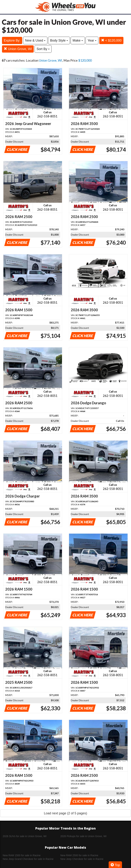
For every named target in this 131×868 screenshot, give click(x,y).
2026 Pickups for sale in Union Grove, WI (83, 836)
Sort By (43, 49)
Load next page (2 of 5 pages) (65, 813)
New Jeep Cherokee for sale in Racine (82, 859)
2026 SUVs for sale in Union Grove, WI (25, 836)
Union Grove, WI (18, 49)
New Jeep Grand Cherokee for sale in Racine (28, 859)
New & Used (35, 40)
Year (92, 40)
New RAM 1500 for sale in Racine (22, 855)
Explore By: (12, 40)
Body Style (59, 40)
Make (78, 40)
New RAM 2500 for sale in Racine (79, 855)
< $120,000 (111, 40)
